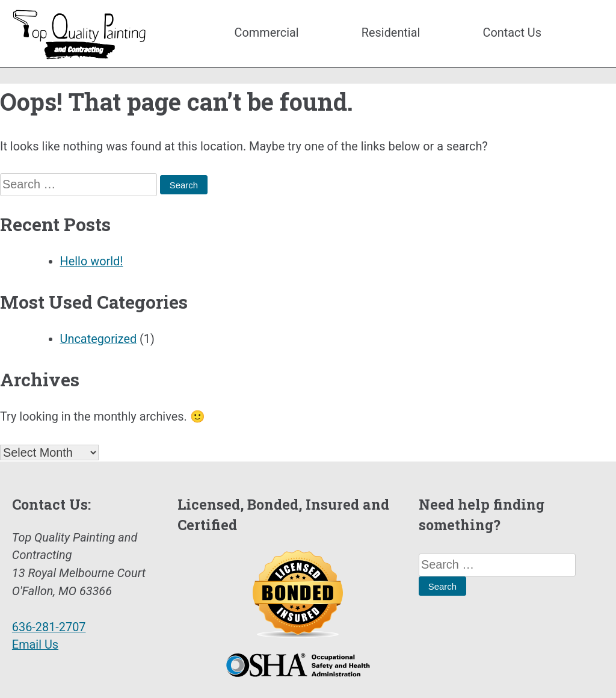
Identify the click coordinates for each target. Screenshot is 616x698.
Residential (391, 33)
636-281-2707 (49, 627)
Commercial (267, 33)
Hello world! (92, 261)
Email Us (35, 645)
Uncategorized (99, 339)
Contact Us (512, 33)
